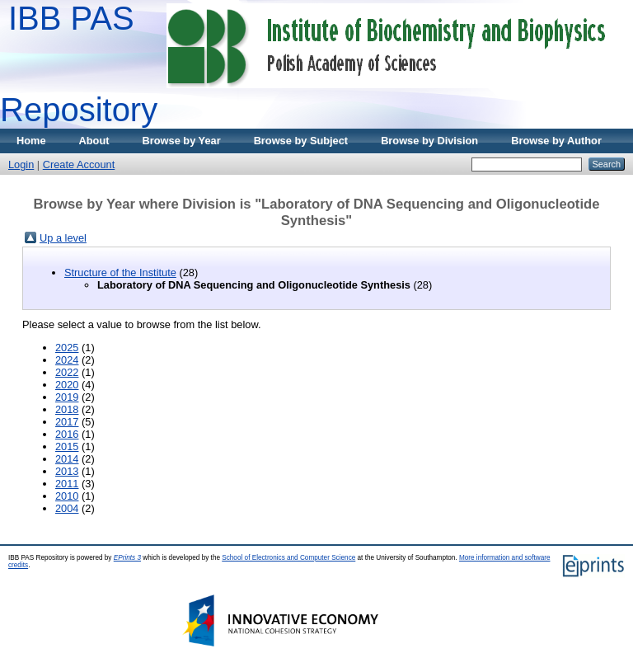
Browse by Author (556, 141)
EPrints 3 (127, 558)
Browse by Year (182, 141)
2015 (67, 446)
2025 (67, 348)
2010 (67, 496)
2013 (67, 471)
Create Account (79, 164)
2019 (67, 397)
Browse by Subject (301, 141)
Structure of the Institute (120, 273)
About (94, 141)
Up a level (63, 238)
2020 (67, 385)
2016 (67, 434)
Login (21, 164)
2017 (67, 422)
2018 (67, 409)
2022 (67, 372)
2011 (67, 484)
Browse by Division (429, 141)
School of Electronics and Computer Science (288, 558)
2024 (67, 360)
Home (31, 141)
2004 (67, 508)
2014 (67, 459)
